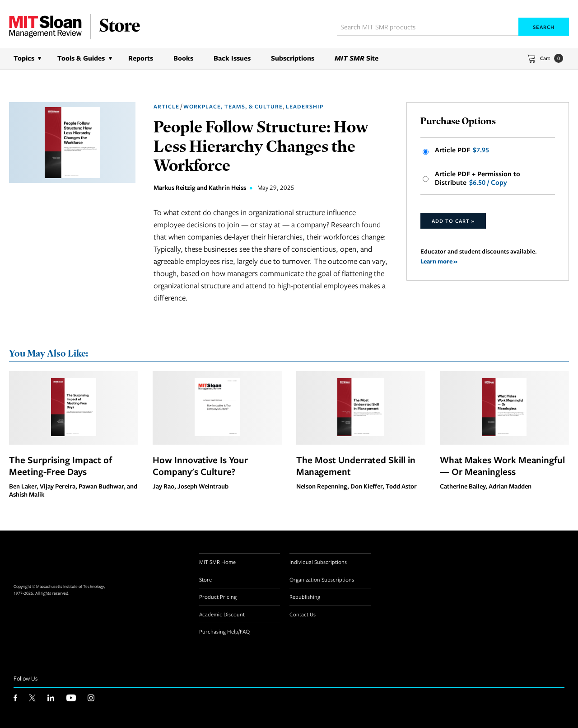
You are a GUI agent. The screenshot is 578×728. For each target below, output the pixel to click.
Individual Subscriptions (318, 562)
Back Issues (232, 58)
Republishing (305, 596)
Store (205, 579)
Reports (141, 58)
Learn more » (439, 261)
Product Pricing (218, 596)
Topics (24, 58)
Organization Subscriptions (322, 579)
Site (357, 58)
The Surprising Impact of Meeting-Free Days (61, 465)
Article (166, 106)
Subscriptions (293, 58)
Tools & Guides (81, 58)
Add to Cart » (453, 221)
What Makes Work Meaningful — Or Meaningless (502, 465)
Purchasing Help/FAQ (224, 631)
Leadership (305, 106)
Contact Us (303, 614)
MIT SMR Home (217, 562)
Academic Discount (222, 614)
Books (183, 58)
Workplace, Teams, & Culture (233, 106)
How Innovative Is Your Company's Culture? (200, 465)
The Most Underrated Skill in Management (356, 465)
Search (544, 27)
